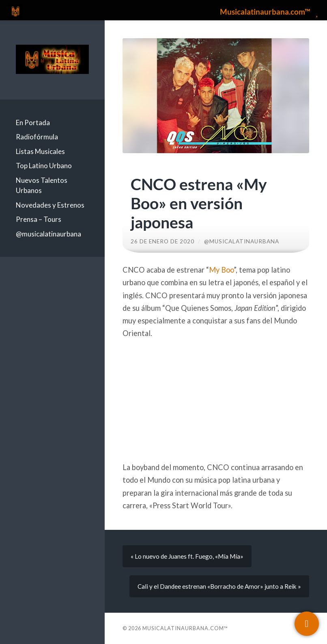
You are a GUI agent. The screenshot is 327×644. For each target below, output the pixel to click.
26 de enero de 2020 (162, 241)
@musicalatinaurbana (48, 234)
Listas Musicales (40, 151)
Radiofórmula (37, 137)
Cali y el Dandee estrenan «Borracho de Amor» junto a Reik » (219, 586)
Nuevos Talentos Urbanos (42, 185)
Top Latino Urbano (44, 166)
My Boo (221, 270)
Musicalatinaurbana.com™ (185, 628)
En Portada (33, 123)
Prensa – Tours (39, 219)
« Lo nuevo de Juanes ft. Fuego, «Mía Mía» (187, 556)
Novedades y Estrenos (50, 205)
